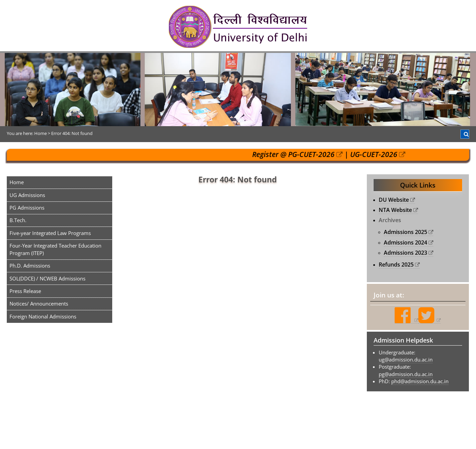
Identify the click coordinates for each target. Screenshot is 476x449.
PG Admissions (27, 208)
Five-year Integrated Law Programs (50, 233)
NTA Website (395, 210)
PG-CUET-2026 (315, 154)
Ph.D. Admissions (30, 266)
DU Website (394, 200)
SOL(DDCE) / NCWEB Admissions (47, 278)
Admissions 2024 (405, 242)
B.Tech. (18, 220)
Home (17, 182)
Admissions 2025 (405, 232)
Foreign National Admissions (43, 316)
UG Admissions (27, 195)
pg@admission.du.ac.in (406, 374)
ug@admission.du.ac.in (406, 359)
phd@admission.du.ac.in (420, 381)
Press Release (25, 291)
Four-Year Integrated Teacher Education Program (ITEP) (55, 249)
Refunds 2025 (396, 265)
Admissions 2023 (405, 253)
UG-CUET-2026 (378, 154)
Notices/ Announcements (39, 304)
